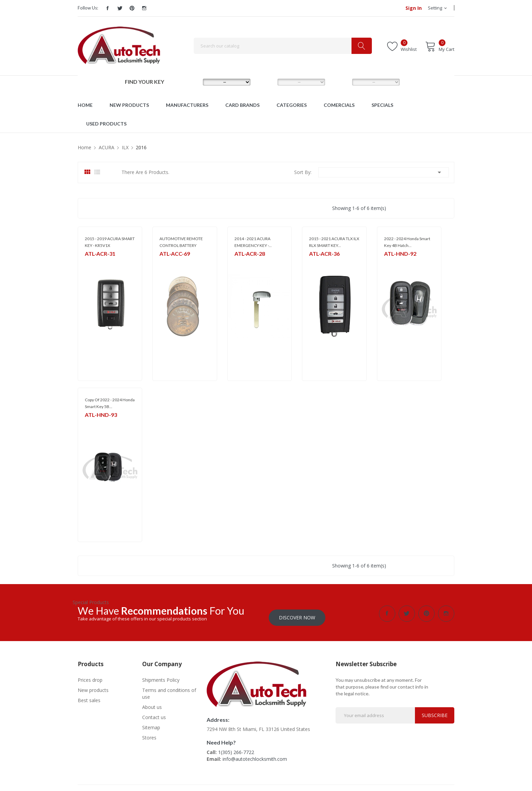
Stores (149, 734)
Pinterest (132, 8)
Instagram (144, 8)
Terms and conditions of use (169, 689)
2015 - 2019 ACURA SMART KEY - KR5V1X (110, 242)
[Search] (283, 46)
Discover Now (297, 613)
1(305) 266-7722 (236, 748)
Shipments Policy (161, 676)
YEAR (340, 82)
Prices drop (90, 676)
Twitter (120, 8)
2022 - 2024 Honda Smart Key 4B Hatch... (407, 242)
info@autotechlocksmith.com (255, 755)
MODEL (268, 82)
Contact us (154, 713)
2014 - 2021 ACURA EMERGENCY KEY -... (253, 242)
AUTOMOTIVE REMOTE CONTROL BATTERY (181, 242)
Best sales (89, 696)
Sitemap (151, 723)
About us (152, 703)
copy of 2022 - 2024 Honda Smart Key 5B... (110, 403)
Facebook (108, 8)
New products (93, 686)
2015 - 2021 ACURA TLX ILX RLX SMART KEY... (334, 242)
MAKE (192, 82)
